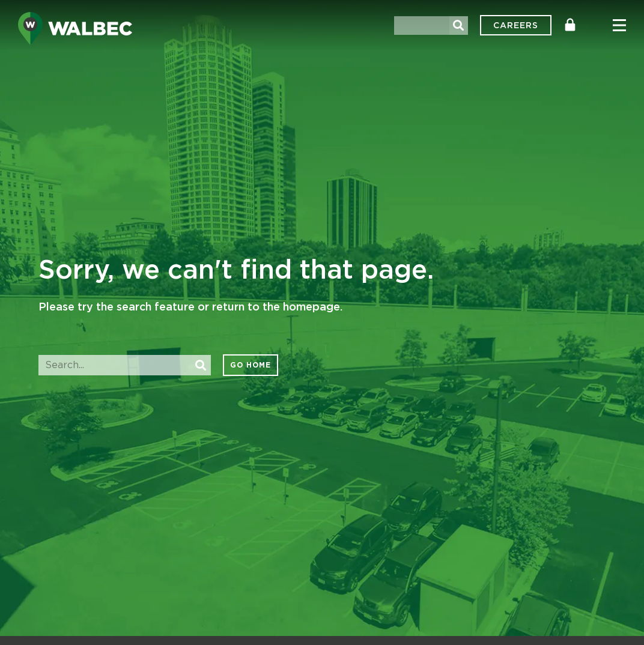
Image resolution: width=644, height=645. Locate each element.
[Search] (459, 26)
